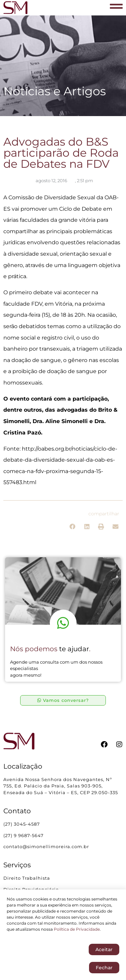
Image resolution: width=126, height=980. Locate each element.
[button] (73, 527)
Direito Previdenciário (31, 889)
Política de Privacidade (77, 931)
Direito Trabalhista (27, 878)
